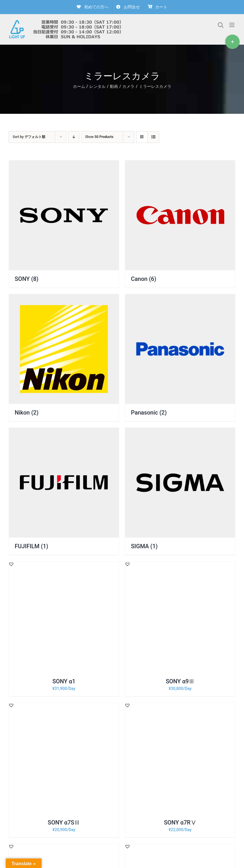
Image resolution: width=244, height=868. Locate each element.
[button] (11, 564)
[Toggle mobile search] (221, 25)
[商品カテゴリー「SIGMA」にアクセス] (180, 491)
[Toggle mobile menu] (232, 25)
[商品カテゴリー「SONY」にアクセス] (64, 224)
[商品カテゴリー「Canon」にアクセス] (180, 224)
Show (99, 137)
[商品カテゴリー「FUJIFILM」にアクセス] (64, 491)
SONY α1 (64, 681)
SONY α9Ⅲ (180, 681)
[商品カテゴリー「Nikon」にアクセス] (64, 358)
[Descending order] (74, 137)
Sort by (29, 137)
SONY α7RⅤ (180, 822)
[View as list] (153, 137)
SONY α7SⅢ (64, 822)
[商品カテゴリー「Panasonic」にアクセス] (180, 358)
